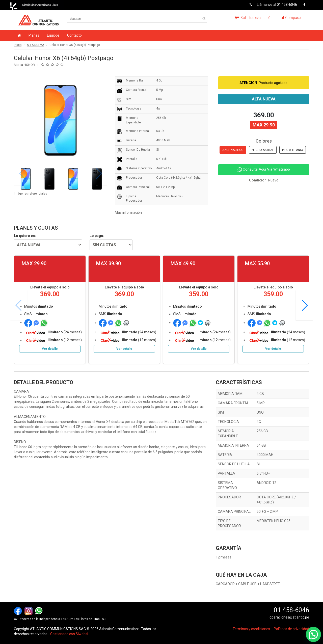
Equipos (53, 35)
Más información (128, 212)
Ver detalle (50, 349)
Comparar (291, 18)
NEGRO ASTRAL (263, 150)
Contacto (74, 35)
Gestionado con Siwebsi (69, 634)
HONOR (29, 65)
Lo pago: (97, 236)
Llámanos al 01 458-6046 (271, 5)
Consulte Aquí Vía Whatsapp (264, 169)
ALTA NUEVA (35, 45)
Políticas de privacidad (291, 629)
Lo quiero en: (25, 236)
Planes (34, 35)
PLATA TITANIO (293, 150)
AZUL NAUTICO (233, 150)
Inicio (18, 45)
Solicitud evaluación (254, 18)
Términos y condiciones (251, 629)
